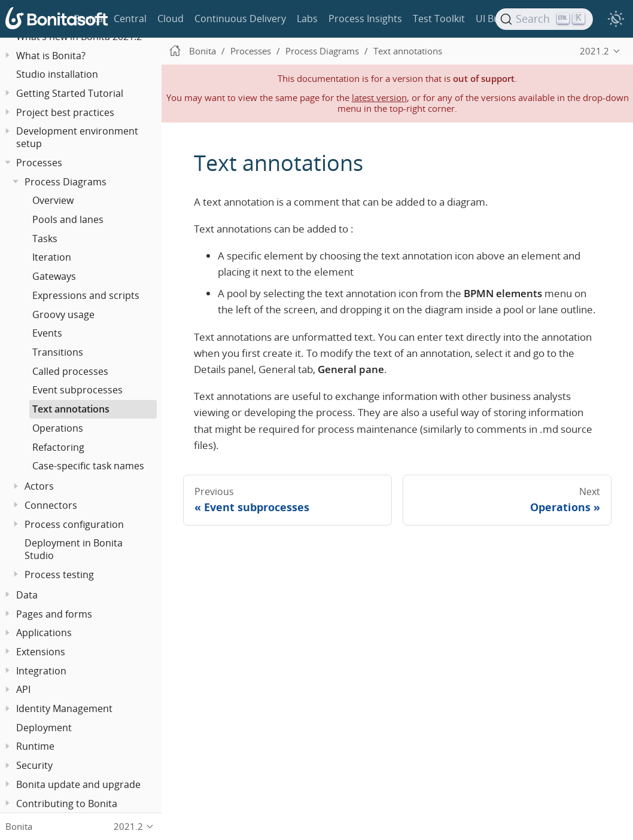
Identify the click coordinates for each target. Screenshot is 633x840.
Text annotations (71, 409)
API (23, 689)
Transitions (58, 352)
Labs (307, 19)
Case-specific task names (88, 466)
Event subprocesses (77, 390)
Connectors (51, 505)
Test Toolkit (439, 19)
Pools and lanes (68, 219)
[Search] (544, 19)
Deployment (44, 728)
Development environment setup (77, 137)
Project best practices (65, 112)
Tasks (45, 239)
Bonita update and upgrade (78, 784)
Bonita (88, 19)
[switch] (616, 19)
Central (130, 19)
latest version (379, 97)
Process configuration (74, 524)
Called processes (70, 371)
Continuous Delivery (240, 19)
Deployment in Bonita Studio (74, 549)
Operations (58, 428)
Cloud (171, 19)
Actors (39, 486)
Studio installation (57, 74)
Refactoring (58, 447)
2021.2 (594, 51)
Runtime (35, 746)
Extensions (41, 652)
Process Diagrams (66, 182)
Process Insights (365, 19)
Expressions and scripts (86, 295)
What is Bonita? (51, 56)
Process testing (59, 575)
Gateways (54, 276)
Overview (53, 200)
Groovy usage (63, 314)
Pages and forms (54, 614)
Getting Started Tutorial (70, 93)
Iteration (52, 257)
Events (47, 333)
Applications (44, 633)
